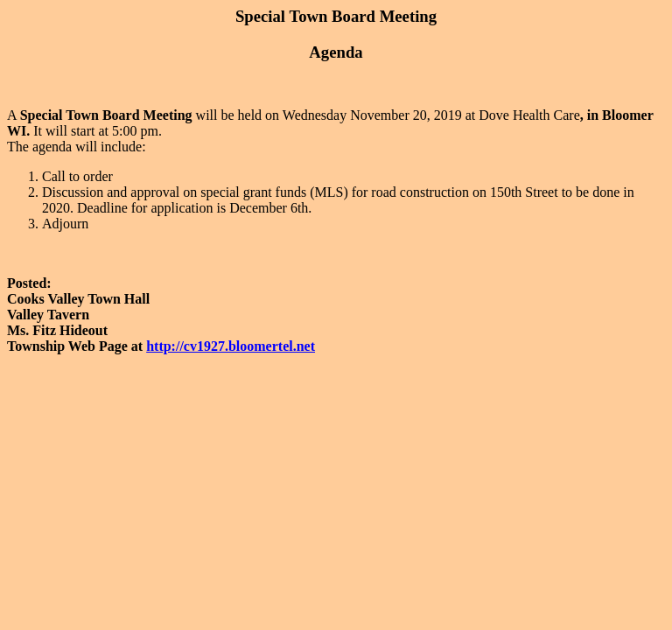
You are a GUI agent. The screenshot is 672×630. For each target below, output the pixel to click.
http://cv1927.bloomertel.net (231, 346)
